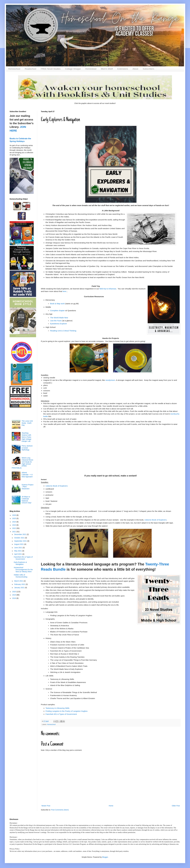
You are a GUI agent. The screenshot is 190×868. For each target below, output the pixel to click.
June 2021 (18, 548)
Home (111, 806)
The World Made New (59, 318)
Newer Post (46, 806)
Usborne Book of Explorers (156, 520)
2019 (14, 595)
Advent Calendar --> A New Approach (27, 475)
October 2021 (20, 538)
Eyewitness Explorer (59, 324)
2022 (14, 528)
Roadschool (30, 69)
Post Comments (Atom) (60, 810)
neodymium (110, 380)
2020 (14, 592)
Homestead (91, 69)
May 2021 (18, 551)
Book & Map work (57, 304)
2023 (14, 525)
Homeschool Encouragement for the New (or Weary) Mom (23, 570)
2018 (14, 598)
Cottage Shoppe (73, 69)
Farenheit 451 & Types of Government (61, 714)
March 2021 (19, 581)
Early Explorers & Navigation (20, 563)
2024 (14, 522)
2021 (14, 532)
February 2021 (20, 584)
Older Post (176, 806)
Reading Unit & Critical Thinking (63, 331)
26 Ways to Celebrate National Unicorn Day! (27, 500)
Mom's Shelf (107, 69)
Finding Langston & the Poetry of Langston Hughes (67, 711)
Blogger (105, 857)
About (135, 69)
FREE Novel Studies (51, 69)
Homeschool (14, 69)
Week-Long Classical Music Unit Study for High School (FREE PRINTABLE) (23, 463)
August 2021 (19, 544)
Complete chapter (57, 311)
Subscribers (148, 69)
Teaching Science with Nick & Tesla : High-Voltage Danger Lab (27, 437)
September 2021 (21, 541)
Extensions (123, 69)
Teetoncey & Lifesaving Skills (57, 708)
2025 (14, 518)
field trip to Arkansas (108, 289)
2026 (14, 515)
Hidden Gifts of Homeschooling (21, 576)
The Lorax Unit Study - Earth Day (27, 423)
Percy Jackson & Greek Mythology (27, 448)
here (65, 291)
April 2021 (18, 554)
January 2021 (20, 588)
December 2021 (20, 534)
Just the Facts (56, 321)
